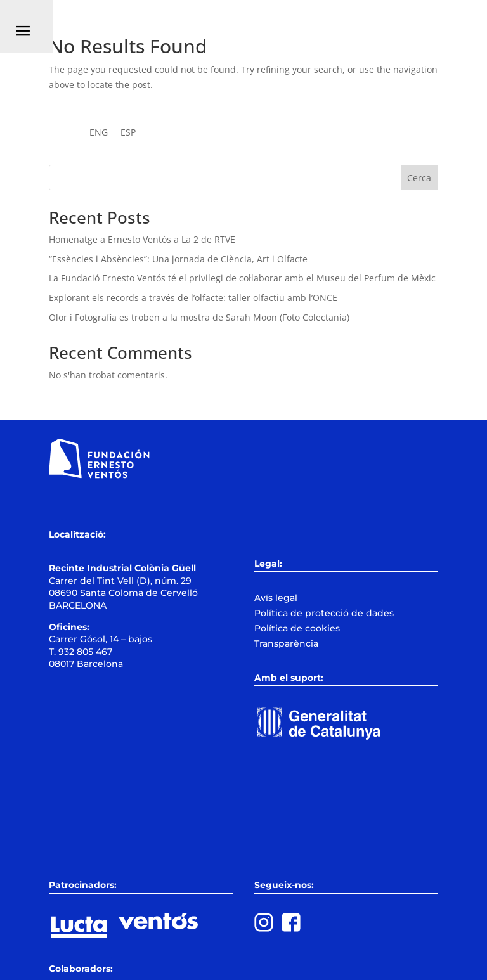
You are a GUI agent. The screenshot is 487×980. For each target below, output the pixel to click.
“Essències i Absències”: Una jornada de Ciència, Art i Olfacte (178, 259)
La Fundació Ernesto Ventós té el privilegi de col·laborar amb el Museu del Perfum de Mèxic (242, 278)
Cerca (419, 178)
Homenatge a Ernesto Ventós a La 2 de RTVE (142, 239)
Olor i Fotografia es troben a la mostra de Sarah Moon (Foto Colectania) (199, 317)
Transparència (286, 643)
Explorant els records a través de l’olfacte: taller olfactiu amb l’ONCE (193, 298)
